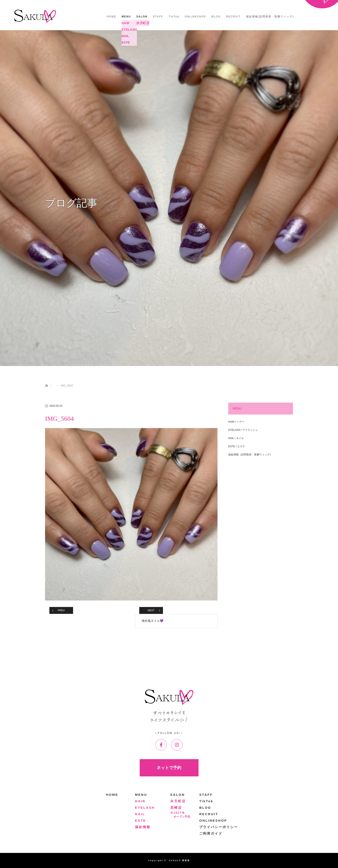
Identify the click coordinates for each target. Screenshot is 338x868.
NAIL (140, 814)
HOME (111, 17)
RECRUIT (233, 17)
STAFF (158, 17)
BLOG (216, 17)
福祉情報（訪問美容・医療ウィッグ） (250, 455)
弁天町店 (178, 801)
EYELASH (145, 808)
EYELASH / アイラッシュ (243, 430)
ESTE (140, 820)
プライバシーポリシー (219, 827)
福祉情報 (143, 827)
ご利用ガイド (211, 833)
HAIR (140, 801)
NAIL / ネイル (236, 438)
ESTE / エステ (237, 446)
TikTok (174, 17)
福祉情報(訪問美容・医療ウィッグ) (270, 17)
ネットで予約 (169, 768)
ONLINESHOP (195, 17)
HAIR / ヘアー (236, 422)
